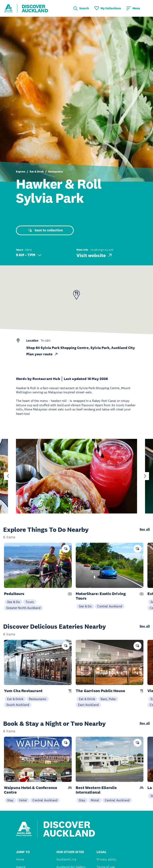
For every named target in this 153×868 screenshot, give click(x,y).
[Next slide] (145, 476)
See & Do (14, 602)
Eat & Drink (37, 172)
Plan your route (42, 354)
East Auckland (88, 705)
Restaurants (56, 172)
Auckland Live (66, 859)
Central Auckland (110, 606)
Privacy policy (106, 859)
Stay (10, 800)
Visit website (95, 255)
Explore (21, 172)
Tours (30, 602)
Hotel (23, 800)
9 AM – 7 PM (29, 255)
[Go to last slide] (8, 476)
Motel (95, 800)
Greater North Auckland (24, 608)
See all (145, 529)
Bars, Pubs (108, 699)
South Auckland (18, 705)
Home (20, 859)
